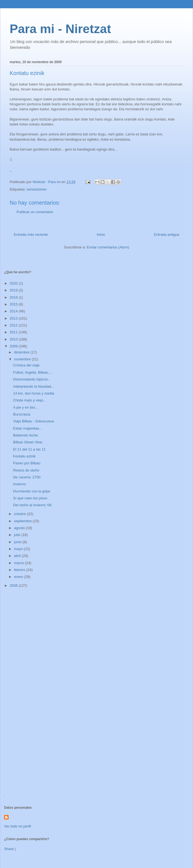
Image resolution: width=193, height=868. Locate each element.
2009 (14, 346)
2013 (14, 318)
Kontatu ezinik (24, 456)
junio (18, 542)
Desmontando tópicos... (32, 379)
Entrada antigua (167, 235)
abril (18, 556)
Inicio (101, 235)
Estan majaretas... (27, 428)
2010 (14, 339)
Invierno (19, 484)
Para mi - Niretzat (60, 29)
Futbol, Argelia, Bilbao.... (32, 372)
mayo (19, 549)
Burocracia (22, 414)
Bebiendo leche (25, 435)
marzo (20, 563)
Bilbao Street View (28, 442)
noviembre (23, 359)
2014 (14, 311)
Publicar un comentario (35, 212)
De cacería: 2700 (27, 477)
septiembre (23, 521)
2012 (14, 325)
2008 (14, 586)
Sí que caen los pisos (30, 498)
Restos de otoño (26, 470)
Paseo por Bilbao (27, 463)
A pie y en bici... (26, 407)
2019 (14, 290)
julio (18, 535)
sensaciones (36, 189)
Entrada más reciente (31, 235)
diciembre (22, 352)
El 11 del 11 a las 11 (29, 449)
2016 (14, 297)
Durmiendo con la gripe (31, 491)
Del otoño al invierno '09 (32, 505)
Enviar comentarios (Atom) (108, 247)
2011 (14, 332)
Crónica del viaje (26, 365)
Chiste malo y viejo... (30, 400)
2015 (14, 304)
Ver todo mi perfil (18, 826)
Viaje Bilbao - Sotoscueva (33, 421)
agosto (20, 528)
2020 (14, 283)
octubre (21, 514)
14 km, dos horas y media (33, 393)
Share (9, 849)
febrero (20, 570)
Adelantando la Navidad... (33, 386)
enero (19, 577)
